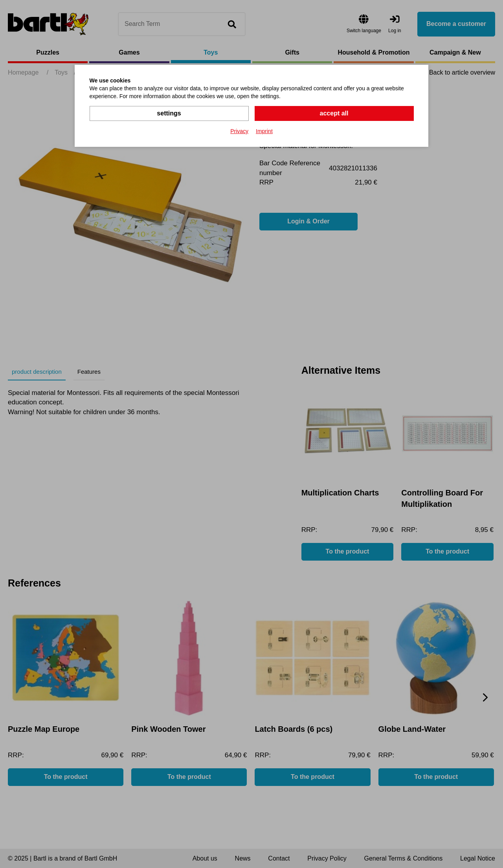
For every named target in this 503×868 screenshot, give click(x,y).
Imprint (264, 131)
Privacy (239, 131)
